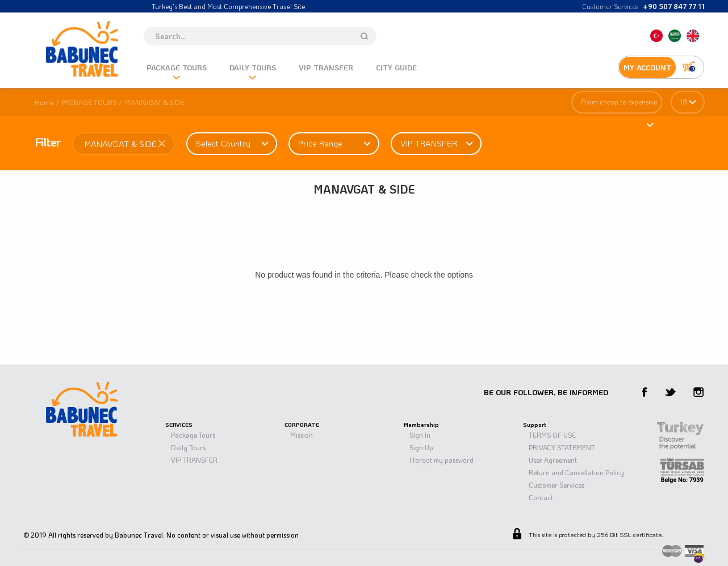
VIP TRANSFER (194, 460)
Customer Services (557, 485)
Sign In (420, 435)
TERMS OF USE (552, 435)
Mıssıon (302, 435)
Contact (541, 497)
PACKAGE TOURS (89, 102)
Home (44, 102)
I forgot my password (442, 460)
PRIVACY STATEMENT (562, 447)
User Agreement (553, 460)
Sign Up (421, 447)
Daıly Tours (188, 447)
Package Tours (193, 435)
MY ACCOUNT (647, 67)
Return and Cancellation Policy (576, 472)
